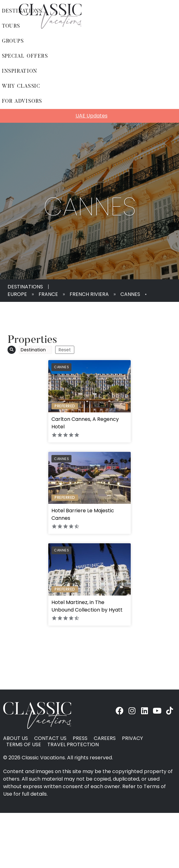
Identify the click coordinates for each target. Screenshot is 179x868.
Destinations (25, 287)
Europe (17, 294)
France (48, 294)
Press (80, 738)
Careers (105, 738)
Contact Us (50, 738)
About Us (16, 738)
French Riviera (89, 294)
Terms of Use (24, 745)
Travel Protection (73, 745)
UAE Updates (92, 116)
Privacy (132, 738)
